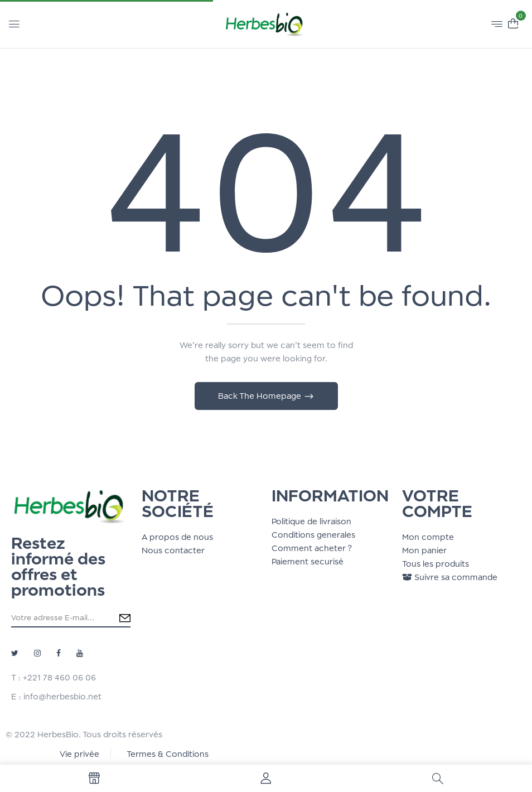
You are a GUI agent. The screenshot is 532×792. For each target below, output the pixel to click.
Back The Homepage (261, 396)
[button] (513, 23)
